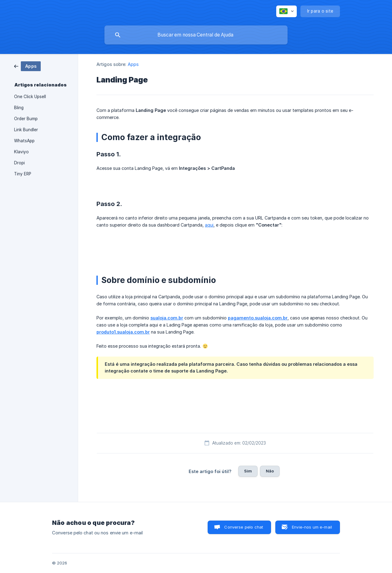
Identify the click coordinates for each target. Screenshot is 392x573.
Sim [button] (248, 471)
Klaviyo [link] (21, 152)
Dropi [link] (19, 163)
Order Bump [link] (26, 119)
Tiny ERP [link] (23, 174)
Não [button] (270, 471)
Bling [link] (19, 108)
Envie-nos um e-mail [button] (312, 527)
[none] (286, 11)
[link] (27, 66)
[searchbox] (196, 35)
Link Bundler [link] (26, 130)
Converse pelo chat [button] (244, 527)
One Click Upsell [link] (30, 97)
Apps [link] (133, 64)
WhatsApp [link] (24, 141)
